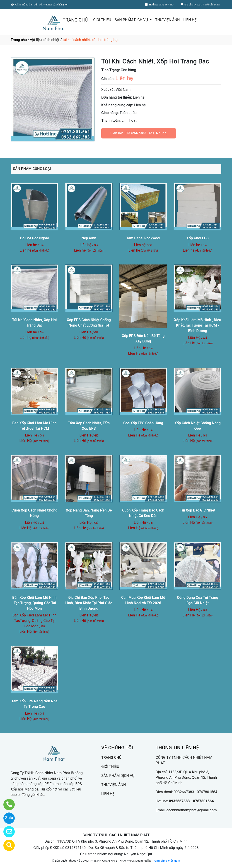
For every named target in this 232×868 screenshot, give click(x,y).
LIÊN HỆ (190, 20)
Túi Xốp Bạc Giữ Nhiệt (198, 510)
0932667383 (136, 133)
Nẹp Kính (89, 238)
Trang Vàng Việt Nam (166, 861)
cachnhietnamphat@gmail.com (191, 810)
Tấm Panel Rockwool (143, 238)
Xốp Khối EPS (197, 238)
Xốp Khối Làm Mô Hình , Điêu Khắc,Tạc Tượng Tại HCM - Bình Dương (198, 325)
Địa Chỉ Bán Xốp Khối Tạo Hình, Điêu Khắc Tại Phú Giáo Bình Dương (89, 603)
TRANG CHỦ (75, 20)
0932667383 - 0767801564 (196, 792)
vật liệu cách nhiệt (45, 40)
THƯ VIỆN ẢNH (167, 20)
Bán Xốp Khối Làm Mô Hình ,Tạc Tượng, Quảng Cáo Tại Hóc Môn (34, 603)
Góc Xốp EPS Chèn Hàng (143, 423)
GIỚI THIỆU (102, 20)
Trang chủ (19, 40)
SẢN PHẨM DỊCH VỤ (132, 20)
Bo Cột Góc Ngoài (35, 238)
